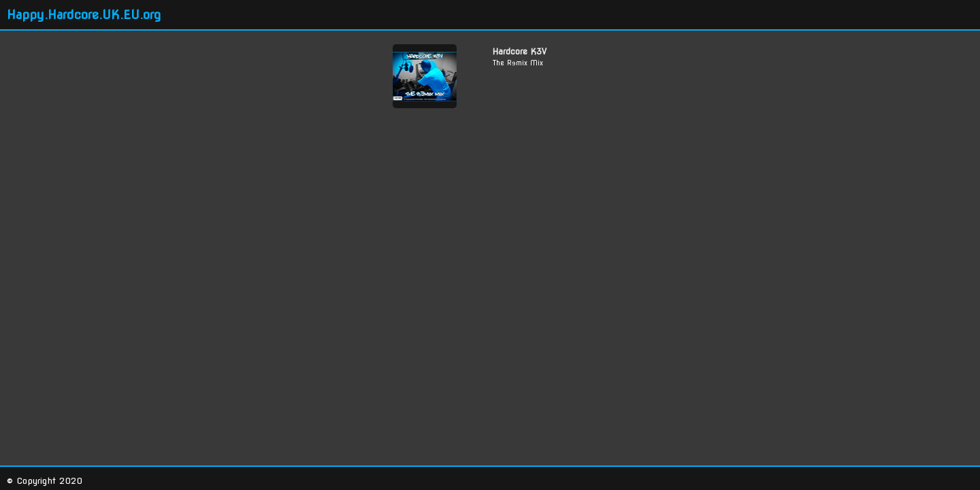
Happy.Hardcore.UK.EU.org (84, 15)
